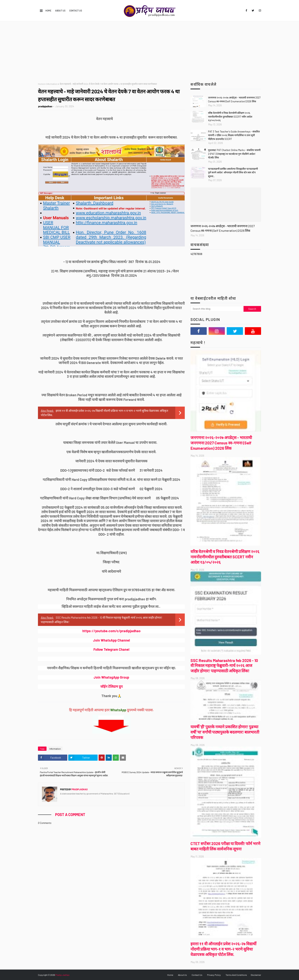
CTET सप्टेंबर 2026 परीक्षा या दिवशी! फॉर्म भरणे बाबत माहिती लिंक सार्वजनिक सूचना (225, 846)
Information (52, 84)
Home (48, 10)
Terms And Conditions (236, 975)
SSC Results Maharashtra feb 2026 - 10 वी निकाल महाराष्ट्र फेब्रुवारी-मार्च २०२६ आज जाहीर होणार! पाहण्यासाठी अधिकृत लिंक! (224, 666)
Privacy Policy (214, 975)
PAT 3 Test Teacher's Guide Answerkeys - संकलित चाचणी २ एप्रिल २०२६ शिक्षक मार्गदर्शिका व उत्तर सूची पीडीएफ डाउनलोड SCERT (234, 135)
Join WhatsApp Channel (111, 640)
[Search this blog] (217, 309)
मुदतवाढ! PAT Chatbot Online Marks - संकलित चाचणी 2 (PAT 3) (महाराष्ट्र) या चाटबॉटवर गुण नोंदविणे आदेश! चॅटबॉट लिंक (234, 154)
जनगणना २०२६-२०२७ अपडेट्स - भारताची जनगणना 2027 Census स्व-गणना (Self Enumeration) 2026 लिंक (234, 99)
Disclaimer (256, 975)
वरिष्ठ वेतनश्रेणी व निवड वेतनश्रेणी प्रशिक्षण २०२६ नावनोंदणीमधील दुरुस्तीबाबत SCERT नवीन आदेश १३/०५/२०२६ (230, 117)
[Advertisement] (149, 50)
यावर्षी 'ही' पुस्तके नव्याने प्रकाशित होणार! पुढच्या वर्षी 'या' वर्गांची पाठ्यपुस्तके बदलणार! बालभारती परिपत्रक (225, 732)
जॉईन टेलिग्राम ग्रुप (111, 686)
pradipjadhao (45, 106)
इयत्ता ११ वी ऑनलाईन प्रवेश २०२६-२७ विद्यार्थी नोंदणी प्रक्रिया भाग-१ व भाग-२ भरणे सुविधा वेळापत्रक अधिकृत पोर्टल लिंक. (223, 949)
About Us (60, 10)
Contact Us (76, 10)
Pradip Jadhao (62, 975)
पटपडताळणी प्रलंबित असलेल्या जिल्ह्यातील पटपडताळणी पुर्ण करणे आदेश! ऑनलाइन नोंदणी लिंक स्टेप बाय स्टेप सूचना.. (233, 172)
